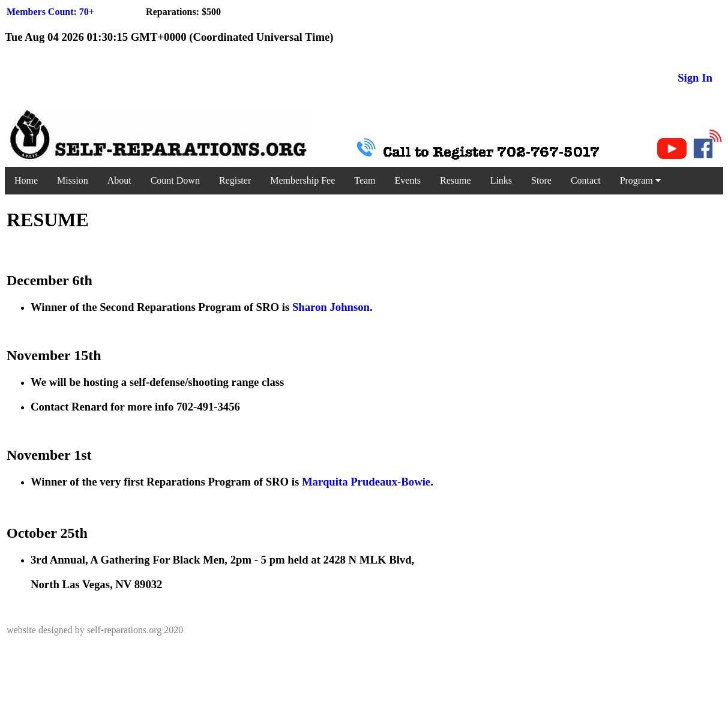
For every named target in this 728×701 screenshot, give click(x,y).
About (119, 180)
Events (408, 180)
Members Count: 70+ (50, 12)
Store (541, 180)
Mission (73, 180)
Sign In (695, 78)
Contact (586, 180)
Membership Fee (302, 180)
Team (365, 180)
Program (640, 180)
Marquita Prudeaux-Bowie (366, 482)
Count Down (175, 180)
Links (501, 180)
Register (235, 180)
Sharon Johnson (331, 307)
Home (26, 180)
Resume (456, 180)
